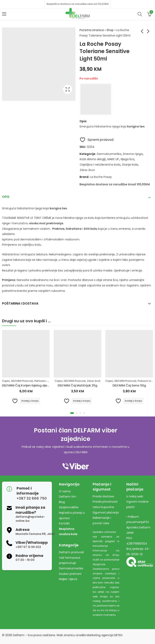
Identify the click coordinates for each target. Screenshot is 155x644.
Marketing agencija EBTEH (104, 635)
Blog (62, 502)
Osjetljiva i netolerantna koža (100, 165)
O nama (65, 491)
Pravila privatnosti (105, 502)
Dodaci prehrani (70, 574)
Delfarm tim (68, 497)
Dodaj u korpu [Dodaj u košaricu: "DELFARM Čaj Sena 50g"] (134, 401)
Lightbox (68, 89)
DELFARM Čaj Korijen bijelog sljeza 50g (30, 385)
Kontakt (64, 523)
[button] (72, 413)
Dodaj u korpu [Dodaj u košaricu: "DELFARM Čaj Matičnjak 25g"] (82, 401)
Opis (6, 197)
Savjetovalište (69, 507)
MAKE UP (113, 159)
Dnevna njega (133, 154)
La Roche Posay (101, 177)
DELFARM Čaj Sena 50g (129, 385)
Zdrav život (87, 170)
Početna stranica (92, 30)
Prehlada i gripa (44, 381)
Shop (110, 30)
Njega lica (127, 159)
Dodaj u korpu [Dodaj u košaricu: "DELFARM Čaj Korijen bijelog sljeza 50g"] (30, 401)
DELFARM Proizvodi (22, 381)
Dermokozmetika (109, 154)
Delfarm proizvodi (71, 552)
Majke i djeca (68, 579)
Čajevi (6, 381)
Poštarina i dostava (20, 303)
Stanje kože (130, 165)
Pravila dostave (103, 496)
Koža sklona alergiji (93, 159)
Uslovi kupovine (103, 507)
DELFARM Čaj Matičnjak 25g (77, 385)
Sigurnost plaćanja (106, 512)
